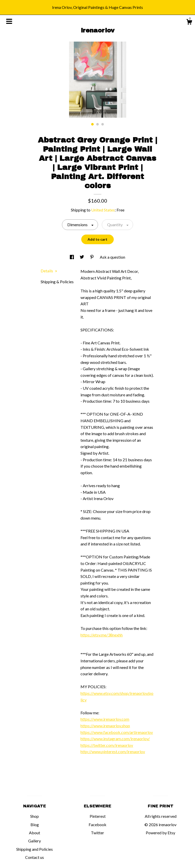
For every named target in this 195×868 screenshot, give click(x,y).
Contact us (35, 857)
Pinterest (98, 816)
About (35, 833)
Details (49, 271)
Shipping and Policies (35, 849)
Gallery (35, 841)
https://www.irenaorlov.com (105, 719)
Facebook (97, 825)
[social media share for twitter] (82, 257)
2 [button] (97, 124)
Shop (35, 816)
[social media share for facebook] (72, 257)
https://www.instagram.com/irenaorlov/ (115, 739)
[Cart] (189, 23)
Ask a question (112, 257)
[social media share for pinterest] (92, 257)
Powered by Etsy (160, 833)
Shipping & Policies (57, 282)
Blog (35, 825)
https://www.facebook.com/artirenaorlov (117, 732)
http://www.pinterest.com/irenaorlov (113, 751)
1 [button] (92, 124)
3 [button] (103, 124)
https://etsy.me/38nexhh (102, 635)
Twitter (97, 833)
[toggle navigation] (9, 21)
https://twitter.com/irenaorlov (107, 745)
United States (103, 210)
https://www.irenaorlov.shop (105, 726)
